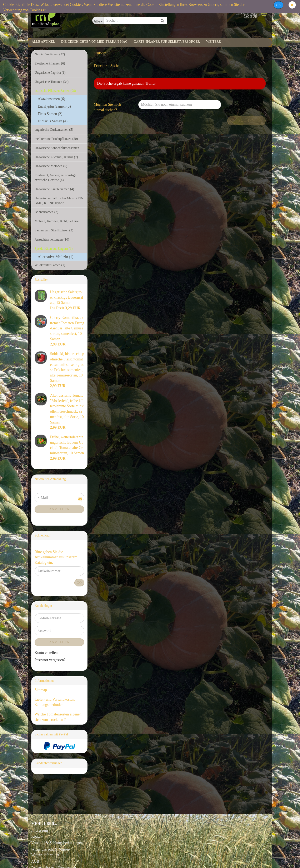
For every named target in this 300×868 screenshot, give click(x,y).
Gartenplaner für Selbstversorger (167, 42)
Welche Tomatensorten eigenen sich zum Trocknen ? (58, 717)
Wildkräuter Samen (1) (50, 265)
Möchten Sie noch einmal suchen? (107, 107)
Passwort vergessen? (50, 660)
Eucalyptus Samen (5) (54, 106)
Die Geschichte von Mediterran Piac (94, 42)
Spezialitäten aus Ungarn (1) (54, 249)
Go (79, 583)
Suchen (246, 120)
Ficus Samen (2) (50, 114)
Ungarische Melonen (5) (51, 166)
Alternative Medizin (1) (56, 257)
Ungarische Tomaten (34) (52, 82)
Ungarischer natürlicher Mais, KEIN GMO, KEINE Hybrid (59, 201)
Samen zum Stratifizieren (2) (54, 230)
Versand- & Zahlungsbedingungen (57, 843)
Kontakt (37, 836)
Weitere (214, 42)
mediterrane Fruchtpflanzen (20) (56, 139)
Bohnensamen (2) (46, 212)
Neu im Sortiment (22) (50, 54)
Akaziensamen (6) (51, 99)
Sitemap (41, 690)
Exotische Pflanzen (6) (50, 63)
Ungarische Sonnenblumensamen (57, 148)
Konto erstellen (46, 653)
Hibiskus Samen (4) (53, 121)
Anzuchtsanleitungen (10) (52, 239)
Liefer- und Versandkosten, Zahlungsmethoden (55, 702)
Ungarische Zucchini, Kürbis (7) (56, 157)
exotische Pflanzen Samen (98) (55, 91)
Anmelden (59, 509)
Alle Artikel (43, 42)
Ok (278, 5)
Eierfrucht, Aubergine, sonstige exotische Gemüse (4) (55, 178)
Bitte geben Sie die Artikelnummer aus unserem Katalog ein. (56, 557)
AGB (35, 861)
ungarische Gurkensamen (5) (54, 130)
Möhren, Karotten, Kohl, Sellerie (57, 221)
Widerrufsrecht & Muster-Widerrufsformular (51, 852)
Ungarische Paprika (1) (50, 73)
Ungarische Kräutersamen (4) (54, 189)
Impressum (40, 830)
